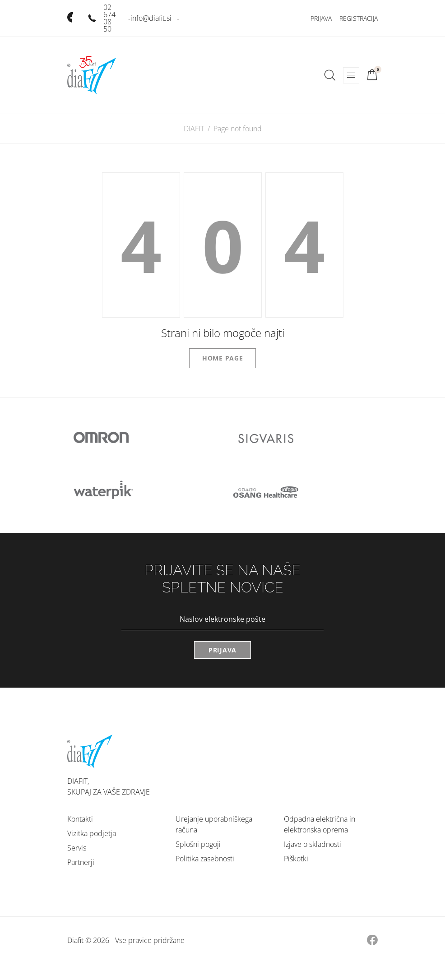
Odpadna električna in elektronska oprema (320, 824)
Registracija (359, 18)
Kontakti (80, 819)
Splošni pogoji (198, 844)
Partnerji (81, 862)
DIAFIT (194, 129)
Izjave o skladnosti (313, 844)
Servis (77, 848)
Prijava (321, 18)
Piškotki (296, 859)
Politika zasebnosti (205, 859)
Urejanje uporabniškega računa (214, 824)
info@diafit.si (151, 18)
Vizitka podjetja (92, 833)
